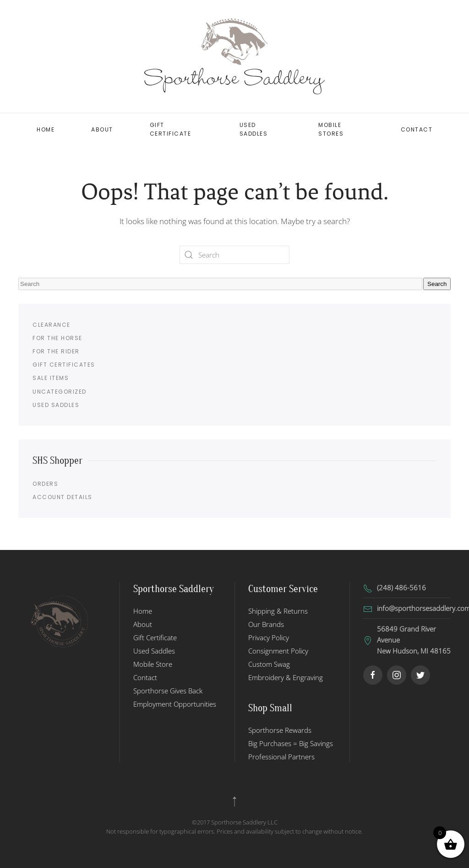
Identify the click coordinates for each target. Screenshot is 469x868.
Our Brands (266, 624)
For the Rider (56, 351)
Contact (417, 129)
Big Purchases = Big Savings (291, 743)
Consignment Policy (278, 651)
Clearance (52, 325)
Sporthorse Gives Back (168, 691)
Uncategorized (60, 392)
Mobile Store (153, 664)
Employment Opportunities (175, 704)
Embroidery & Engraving (286, 677)
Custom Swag (269, 664)
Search (437, 284)
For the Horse (57, 338)
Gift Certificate (171, 129)
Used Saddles (254, 129)
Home (46, 129)
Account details (63, 497)
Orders (45, 484)
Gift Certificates (64, 365)
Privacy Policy (269, 637)
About (102, 129)
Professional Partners (281, 757)
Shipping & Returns (278, 611)
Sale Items (51, 378)
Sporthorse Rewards (280, 730)
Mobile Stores (331, 129)
